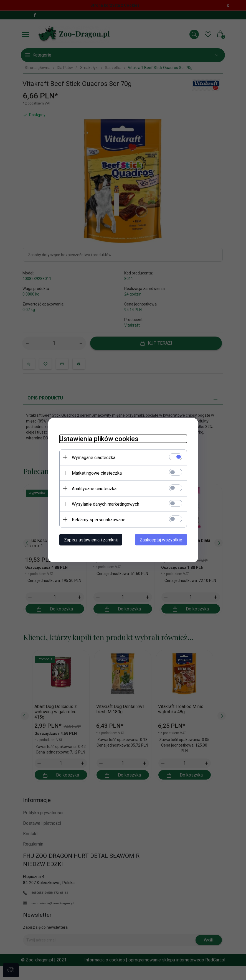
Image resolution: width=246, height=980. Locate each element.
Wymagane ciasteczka (94, 457)
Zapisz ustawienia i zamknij (91, 540)
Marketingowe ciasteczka (97, 473)
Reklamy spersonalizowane (99, 519)
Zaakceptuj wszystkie (161, 540)
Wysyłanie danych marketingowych (106, 504)
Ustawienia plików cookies (99, 439)
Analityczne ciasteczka (94, 488)
